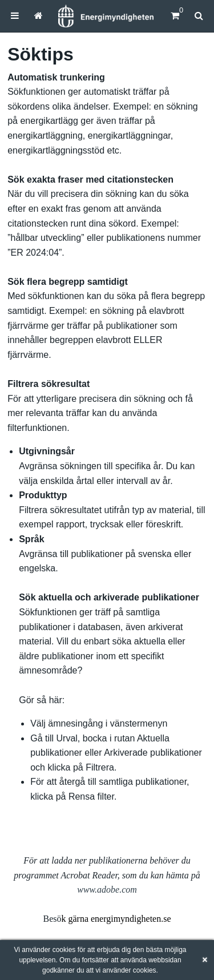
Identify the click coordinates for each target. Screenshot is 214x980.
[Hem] (106, 16)
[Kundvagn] (175, 16)
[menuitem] (15, 16)
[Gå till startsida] (39, 16)
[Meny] (15, 16)
